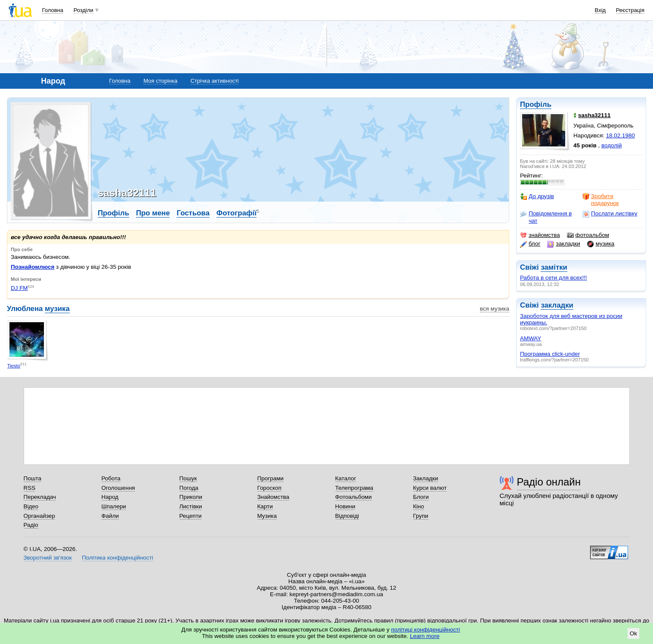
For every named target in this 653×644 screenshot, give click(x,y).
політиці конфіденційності (426, 630)
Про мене (153, 213)
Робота (111, 478)
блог (530, 244)
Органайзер (39, 516)
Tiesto (14, 366)
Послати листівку (610, 214)
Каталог (346, 478)
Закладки (426, 478)
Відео (31, 506)
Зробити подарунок (601, 200)
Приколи (191, 497)
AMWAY (531, 338)
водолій (612, 145)
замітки (554, 267)
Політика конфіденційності (117, 558)
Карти (265, 506)
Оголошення (118, 488)
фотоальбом (588, 235)
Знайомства (274, 497)
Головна (53, 10)
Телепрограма (354, 488)
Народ (110, 497)
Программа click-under (550, 354)
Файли (110, 516)
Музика (267, 516)
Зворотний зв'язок (48, 558)
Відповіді (347, 516)
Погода (189, 488)
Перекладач (40, 497)
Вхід (600, 10)
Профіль (536, 104)
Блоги (421, 497)
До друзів (537, 196)
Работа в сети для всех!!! (554, 278)
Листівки (191, 506)
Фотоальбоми (354, 497)
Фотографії (237, 213)
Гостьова (193, 213)
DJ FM (19, 288)
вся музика (495, 309)
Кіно (419, 506)
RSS (30, 488)
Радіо (31, 525)
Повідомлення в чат (546, 217)
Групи (421, 516)
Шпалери (114, 506)
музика (601, 244)
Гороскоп (269, 488)
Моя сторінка (160, 81)
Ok (633, 633)
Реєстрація (630, 10)
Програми (271, 478)
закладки (563, 244)
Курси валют (430, 488)
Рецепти (191, 516)
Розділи (84, 10)
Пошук (188, 478)
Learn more (425, 636)
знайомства (540, 235)
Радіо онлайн (549, 482)
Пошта (32, 478)
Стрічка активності (214, 81)
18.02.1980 (621, 135)
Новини (345, 506)
